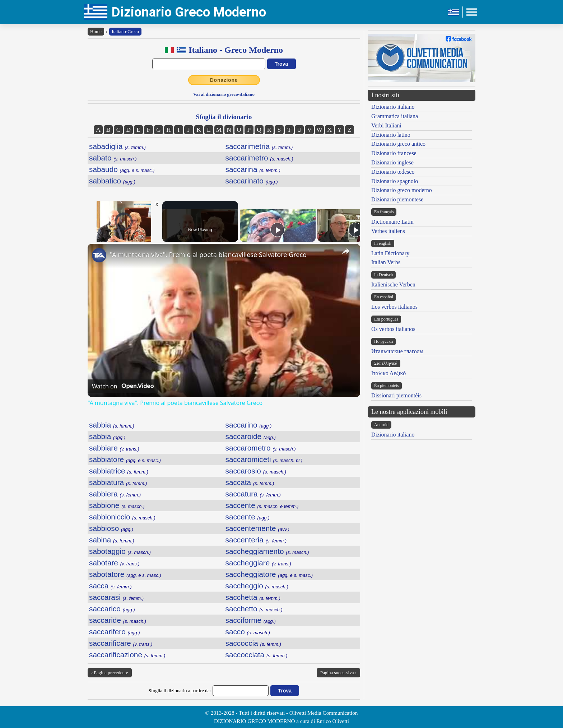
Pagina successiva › (338, 673)
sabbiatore (125, 459)
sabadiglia (117, 146)
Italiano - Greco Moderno (236, 50)
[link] (99, 255)
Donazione (224, 80)
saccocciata (257, 655)
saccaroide (251, 436)
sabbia (112, 425)
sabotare (114, 563)
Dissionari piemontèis (396, 395)
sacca (110, 586)
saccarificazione (127, 655)
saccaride (118, 620)
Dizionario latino (391, 135)
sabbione (117, 505)
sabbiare (114, 448)
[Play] (278, 230)
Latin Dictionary (390, 253)
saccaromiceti (264, 459)
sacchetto (254, 609)
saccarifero (114, 632)
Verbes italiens (388, 231)
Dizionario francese (394, 153)
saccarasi (116, 597)
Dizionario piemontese (397, 199)
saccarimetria (259, 146)
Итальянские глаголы (397, 351)
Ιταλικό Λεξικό (388, 373)
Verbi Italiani (386, 125)
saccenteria (256, 540)
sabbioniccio (122, 517)
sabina (112, 540)
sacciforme (251, 620)
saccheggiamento (267, 551)
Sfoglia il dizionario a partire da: (180, 690)
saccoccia (253, 643)
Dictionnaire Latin (392, 222)
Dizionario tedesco (393, 172)
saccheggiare (258, 563)
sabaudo (122, 169)
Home (96, 31)
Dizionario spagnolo (395, 181)
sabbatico (112, 181)
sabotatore (125, 574)
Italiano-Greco (125, 31)
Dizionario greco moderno (402, 190)
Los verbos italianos (394, 307)
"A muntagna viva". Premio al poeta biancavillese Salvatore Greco (208, 255)
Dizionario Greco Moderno (189, 12)
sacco (248, 632)
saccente (262, 505)
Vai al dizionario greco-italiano (224, 94)
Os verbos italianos (393, 329)
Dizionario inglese (392, 162)
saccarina (253, 169)
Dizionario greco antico (398, 144)
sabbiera (115, 494)
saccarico (112, 609)
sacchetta (253, 597)
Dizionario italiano (393, 107)
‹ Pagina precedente (110, 673)
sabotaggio (120, 551)
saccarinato (252, 181)
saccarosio (256, 471)
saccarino (249, 425)
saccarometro (261, 448)
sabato (113, 158)
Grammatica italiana (395, 116)
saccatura (253, 494)
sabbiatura (118, 482)
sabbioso (111, 528)
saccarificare (121, 643)
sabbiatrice (119, 471)
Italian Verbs (386, 262)
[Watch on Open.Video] (123, 386)
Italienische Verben (393, 284)
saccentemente (257, 528)
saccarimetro (259, 158)
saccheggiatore (269, 574)
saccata (250, 482)
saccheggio (257, 586)
